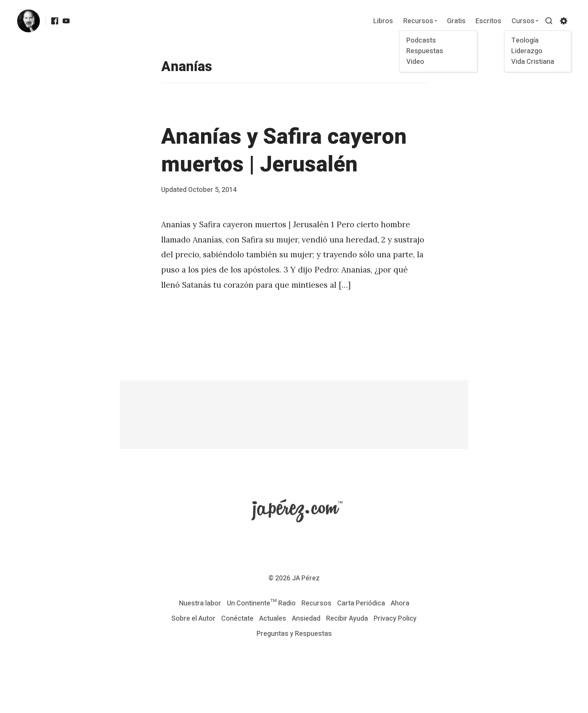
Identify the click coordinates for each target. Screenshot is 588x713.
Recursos (418, 21)
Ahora (400, 603)
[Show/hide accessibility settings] (564, 21)
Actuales (273, 619)
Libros (383, 21)
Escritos (488, 21)
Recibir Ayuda (347, 619)
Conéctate (237, 619)
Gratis (456, 21)
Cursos (523, 21)
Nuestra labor (200, 603)
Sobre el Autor (193, 619)
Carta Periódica (361, 603)
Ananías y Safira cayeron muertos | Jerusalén (284, 151)
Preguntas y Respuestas (294, 634)
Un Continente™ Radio (261, 603)
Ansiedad (306, 619)
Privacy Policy (395, 619)
